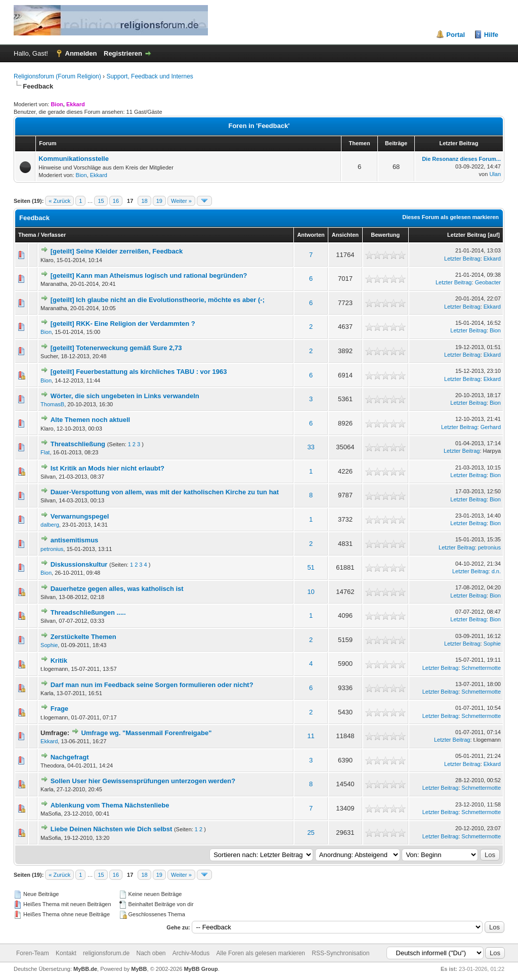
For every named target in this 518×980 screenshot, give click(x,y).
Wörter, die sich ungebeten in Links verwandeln (125, 396)
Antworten (311, 235)
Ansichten (345, 235)
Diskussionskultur (79, 564)
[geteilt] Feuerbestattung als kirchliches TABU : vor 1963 (139, 372)
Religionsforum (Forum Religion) (57, 76)
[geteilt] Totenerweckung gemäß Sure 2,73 (116, 348)
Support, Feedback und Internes (149, 76)
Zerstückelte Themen (83, 637)
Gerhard (491, 427)
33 (311, 447)
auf (494, 235)
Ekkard (99, 175)
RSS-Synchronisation (340, 953)
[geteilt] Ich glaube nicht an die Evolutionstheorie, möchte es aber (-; (158, 300)
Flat (45, 452)
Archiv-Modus (191, 953)
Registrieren (123, 53)
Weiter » (181, 201)
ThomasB (52, 404)
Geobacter (488, 282)
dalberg (50, 525)
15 (101, 201)
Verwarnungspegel (80, 516)
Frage (59, 709)
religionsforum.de (106, 953)
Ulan (495, 174)
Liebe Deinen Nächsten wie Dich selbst (112, 829)
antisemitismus (75, 540)
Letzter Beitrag (467, 235)
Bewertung (385, 235)
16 (116, 201)
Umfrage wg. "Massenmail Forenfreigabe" (146, 733)
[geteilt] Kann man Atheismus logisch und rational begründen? (149, 275)
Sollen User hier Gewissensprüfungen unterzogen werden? (143, 781)
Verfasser (54, 235)
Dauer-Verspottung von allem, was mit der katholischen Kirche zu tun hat (165, 492)
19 (159, 201)
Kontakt (66, 953)
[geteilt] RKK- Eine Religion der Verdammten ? (123, 324)
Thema (27, 235)
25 (311, 833)
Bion (81, 175)
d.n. (496, 571)
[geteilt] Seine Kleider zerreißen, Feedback (117, 251)
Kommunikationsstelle (74, 159)
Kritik (59, 661)
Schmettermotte (481, 668)
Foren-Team (33, 953)
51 (311, 567)
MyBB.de (85, 969)
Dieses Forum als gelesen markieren (450, 217)
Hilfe (491, 35)
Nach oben (151, 953)
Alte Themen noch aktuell (90, 420)
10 (311, 592)
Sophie (49, 645)
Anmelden (81, 53)
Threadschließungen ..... (88, 612)
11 (311, 736)
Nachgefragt (70, 757)
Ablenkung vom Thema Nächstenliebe (110, 805)
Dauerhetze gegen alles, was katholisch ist (117, 589)
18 (144, 201)
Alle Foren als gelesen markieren (261, 953)
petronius (52, 549)
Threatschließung (78, 444)
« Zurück (59, 201)
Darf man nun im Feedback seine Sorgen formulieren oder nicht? (152, 685)
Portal (456, 35)
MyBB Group (201, 969)
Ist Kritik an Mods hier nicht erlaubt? (107, 468)
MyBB (139, 969)
